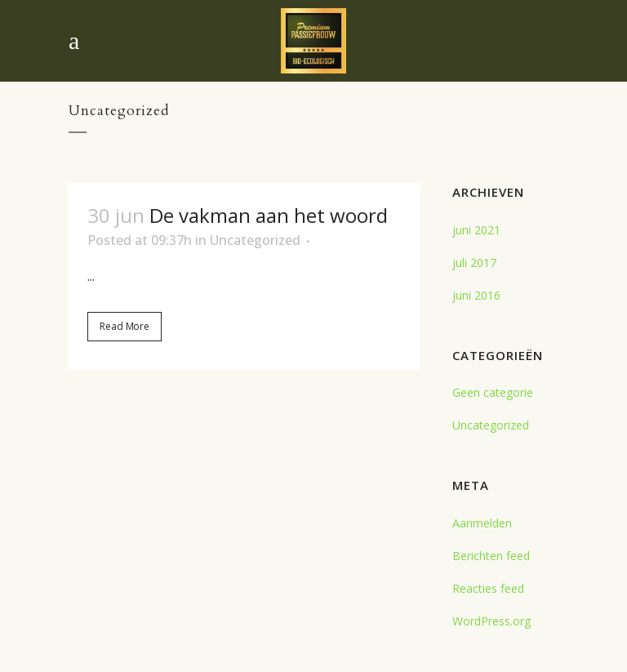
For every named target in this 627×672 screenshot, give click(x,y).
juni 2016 (476, 295)
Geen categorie (493, 392)
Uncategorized (255, 240)
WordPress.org (491, 621)
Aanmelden (482, 523)
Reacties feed (488, 588)
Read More (125, 326)
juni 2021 (476, 230)
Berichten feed (491, 556)
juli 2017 (474, 263)
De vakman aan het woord (269, 215)
